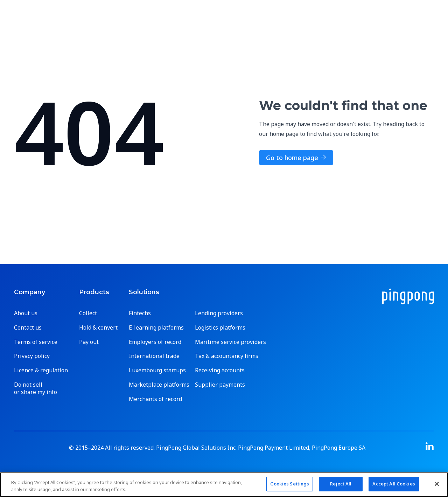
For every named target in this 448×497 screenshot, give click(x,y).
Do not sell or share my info (36, 388)
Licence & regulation (41, 370)
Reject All (341, 484)
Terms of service (36, 342)
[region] (224, 485)
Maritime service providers (230, 342)
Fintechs (140, 313)
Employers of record (155, 342)
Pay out (89, 342)
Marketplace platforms (159, 385)
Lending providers (219, 313)
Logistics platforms (220, 328)
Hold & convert (98, 328)
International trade (154, 356)
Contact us (28, 328)
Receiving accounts (220, 370)
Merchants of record (155, 399)
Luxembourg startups (157, 370)
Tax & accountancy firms (227, 356)
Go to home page (296, 158)
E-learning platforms (156, 328)
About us (26, 313)
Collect (88, 313)
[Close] (437, 484)
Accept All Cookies (394, 484)
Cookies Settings (290, 484)
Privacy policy (32, 356)
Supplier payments (220, 385)
